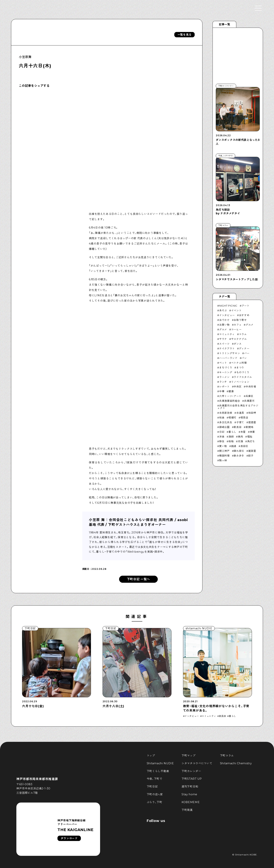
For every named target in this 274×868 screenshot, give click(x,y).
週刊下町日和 (190, 787)
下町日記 (152, 787)
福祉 (250, 437)
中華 (222, 391)
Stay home (189, 794)
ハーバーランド (228, 358)
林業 (252, 432)
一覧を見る (185, 35)
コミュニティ (227, 334)
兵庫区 (250, 396)
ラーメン (224, 377)
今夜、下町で (155, 779)
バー (247, 353)
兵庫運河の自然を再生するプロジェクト (238, 407)
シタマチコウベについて (197, 763)
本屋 (243, 432)
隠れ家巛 (239, 451)
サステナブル (239, 339)
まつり (240, 367)
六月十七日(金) (33, 706)
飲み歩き (239, 456)
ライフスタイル (243, 377)
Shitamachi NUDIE (160, 763)
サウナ (223, 339)
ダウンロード (69, 838)
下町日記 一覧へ (139, 579)
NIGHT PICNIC (228, 306)
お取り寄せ (240, 320)
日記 (222, 432)
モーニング (226, 372)
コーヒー (236, 329)
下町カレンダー (191, 771)
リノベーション (240, 382)
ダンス (238, 344)
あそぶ (223, 310)
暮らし (232, 432)
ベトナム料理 (239, 363)
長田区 (244, 446)
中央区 (238, 387)
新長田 (238, 427)
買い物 (223, 446)
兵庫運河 (249, 401)
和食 (222, 418)
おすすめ (244, 315)
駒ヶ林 (223, 460)
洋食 (222, 437)
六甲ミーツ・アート (230, 396)
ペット (223, 363)
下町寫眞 (187, 810)
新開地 (250, 427)
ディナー (244, 348)
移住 (222, 441)
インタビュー (227, 315)
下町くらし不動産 (158, 771)
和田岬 (252, 413)
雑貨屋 (252, 451)
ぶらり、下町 (155, 802)
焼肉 (240, 437)
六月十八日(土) (113, 706)
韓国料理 (224, 456)
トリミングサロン (230, 353)
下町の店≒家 (155, 794)
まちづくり (226, 367)
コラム (243, 334)
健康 (231, 391)
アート (246, 306)
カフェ (238, 325)
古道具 (240, 413)
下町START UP (192, 779)
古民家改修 (226, 413)
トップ (151, 756)
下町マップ (189, 756)
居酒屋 (252, 422)
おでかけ (224, 320)
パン (244, 358)
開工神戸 (224, 451)
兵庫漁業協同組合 (230, 401)
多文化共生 (226, 422)
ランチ (223, 382)
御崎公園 (224, 427)
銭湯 (234, 446)
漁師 (231, 437)
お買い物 (224, 325)
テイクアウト (227, 348)
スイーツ (224, 344)
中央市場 (251, 387)
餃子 (251, 456)
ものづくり (243, 372)
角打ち (251, 441)
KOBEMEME (191, 802)
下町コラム (227, 756)
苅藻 (240, 441)
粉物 (231, 441)
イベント (236, 310)
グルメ (250, 325)
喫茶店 (244, 418)
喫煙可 (232, 418)
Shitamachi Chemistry (236, 763)
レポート (224, 387)
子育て (240, 422)
